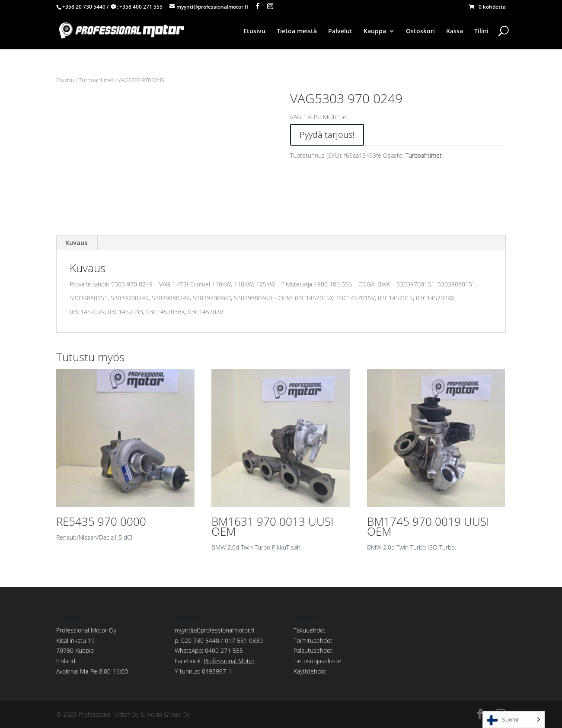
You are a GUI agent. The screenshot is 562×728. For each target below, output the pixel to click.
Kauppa (375, 32)
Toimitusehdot (313, 641)
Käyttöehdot (310, 671)
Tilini (481, 32)
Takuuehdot (310, 630)
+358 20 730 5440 (84, 7)
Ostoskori (420, 32)
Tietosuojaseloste (317, 661)
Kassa (455, 32)
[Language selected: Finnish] (514, 720)
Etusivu (254, 32)
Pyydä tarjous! (327, 135)
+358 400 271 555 (141, 7)
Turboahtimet (96, 80)
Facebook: (215, 661)
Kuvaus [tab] (77, 243)
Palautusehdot (313, 650)
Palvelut (340, 32)
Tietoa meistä (297, 32)
